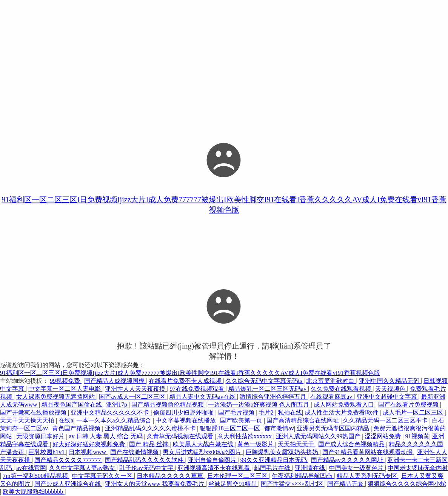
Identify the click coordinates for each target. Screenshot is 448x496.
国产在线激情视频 (135, 452)
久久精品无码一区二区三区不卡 (386, 420)
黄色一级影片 (256, 444)
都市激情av (279, 428)
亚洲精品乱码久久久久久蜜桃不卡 (151, 428)
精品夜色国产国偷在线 (72, 405)
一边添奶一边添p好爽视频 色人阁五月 (259, 405)
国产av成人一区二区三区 (133, 397)
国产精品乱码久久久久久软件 (145, 460)
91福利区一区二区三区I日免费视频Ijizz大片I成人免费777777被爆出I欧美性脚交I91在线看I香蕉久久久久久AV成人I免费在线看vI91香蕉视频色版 (190, 373)
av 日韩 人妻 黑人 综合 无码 (106, 436)
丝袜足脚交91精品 (233, 484)
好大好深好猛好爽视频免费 (89, 444)
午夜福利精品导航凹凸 (303, 476)
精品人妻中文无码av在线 (203, 397)
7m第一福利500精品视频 (36, 476)
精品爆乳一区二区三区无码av (268, 389)
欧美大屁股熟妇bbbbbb (34, 492)
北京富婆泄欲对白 (331, 381)
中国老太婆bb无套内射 (418, 468)
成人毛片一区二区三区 (414, 412)
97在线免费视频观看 (198, 389)
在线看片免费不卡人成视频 (186, 381)
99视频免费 (66, 381)
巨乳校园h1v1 (47, 452)
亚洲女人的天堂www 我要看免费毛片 (155, 484)
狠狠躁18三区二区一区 (231, 428)
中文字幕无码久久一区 (103, 476)
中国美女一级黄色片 (357, 468)
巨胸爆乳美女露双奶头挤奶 (283, 452)
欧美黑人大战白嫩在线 (204, 444)
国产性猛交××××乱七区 (293, 484)
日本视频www (88, 452)
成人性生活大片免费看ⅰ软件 (342, 412)
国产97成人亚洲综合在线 (68, 484)
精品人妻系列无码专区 (368, 476)
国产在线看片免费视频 (409, 405)
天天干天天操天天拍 (28, 420)
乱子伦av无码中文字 (147, 468)
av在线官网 (31, 468)
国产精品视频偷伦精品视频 (168, 405)
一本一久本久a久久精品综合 (115, 420)
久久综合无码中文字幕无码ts (265, 381)
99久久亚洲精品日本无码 (274, 460)
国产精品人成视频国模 (115, 381)
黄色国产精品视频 (77, 428)
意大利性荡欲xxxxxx (245, 436)
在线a (66, 420)
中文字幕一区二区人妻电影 (65, 389)
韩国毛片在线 (273, 468)
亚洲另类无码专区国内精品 (334, 428)
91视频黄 (417, 436)
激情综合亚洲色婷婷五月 (274, 397)
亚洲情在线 (311, 468)
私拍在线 (290, 412)
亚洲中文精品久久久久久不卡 (111, 412)
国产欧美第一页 (242, 420)
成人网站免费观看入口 (345, 405)
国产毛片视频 (237, 412)
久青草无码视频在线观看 (181, 436)
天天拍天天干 (297, 444)
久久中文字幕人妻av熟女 (83, 468)
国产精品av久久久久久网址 (348, 460)
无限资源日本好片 (41, 436)
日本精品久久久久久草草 (171, 476)
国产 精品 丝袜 (149, 444)
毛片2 (267, 412)
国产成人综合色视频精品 (352, 444)
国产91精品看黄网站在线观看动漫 (368, 452)
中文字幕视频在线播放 (186, 420)
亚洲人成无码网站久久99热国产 (319, 436)
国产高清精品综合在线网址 (303, 420)
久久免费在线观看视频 (342, 389)
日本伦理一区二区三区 (238, 476)
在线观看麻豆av (332, 397)
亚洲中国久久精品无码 (390, 381)
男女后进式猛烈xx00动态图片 (203, 452)
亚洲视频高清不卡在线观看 (214, 468)
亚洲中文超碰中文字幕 (388, 397)
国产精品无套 (346, 484)
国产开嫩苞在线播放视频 (34, 412)
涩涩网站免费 (383, 436)
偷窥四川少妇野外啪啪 (184, 412)
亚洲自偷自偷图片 (213, 460)
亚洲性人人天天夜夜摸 (136, 389)
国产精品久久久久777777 (68, 460)
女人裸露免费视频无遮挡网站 (56, 397)
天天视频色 (391, 389)
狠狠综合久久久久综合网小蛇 (407, 484)
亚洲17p (117, 405)
